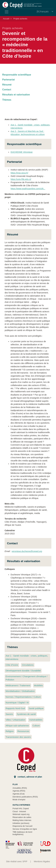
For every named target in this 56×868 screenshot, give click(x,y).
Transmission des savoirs (18, 737)
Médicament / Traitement (18, 685)
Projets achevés (20, 19)
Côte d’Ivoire (12, 665)
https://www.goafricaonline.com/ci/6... (28, 189)
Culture (36, 726)
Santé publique (36, 708)
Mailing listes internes (22, 820)
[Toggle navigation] (7, 12)
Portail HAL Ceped (21, 808)
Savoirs (9, 714)
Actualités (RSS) (20, 788)
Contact (7, 90)
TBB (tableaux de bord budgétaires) (22, 833)
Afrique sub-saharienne (17, 726)
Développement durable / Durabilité (23, 671)
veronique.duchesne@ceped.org (27, 551)
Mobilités (38, 685)
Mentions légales (42, 861)
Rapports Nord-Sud (15, 708)
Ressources (23, 731)
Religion (10, 731)
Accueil (6, 19)
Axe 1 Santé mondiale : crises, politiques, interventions (27, 657)
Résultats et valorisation (16, 95)
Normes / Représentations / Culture (23, 697)
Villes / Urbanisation (15, 720)
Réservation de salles (22, 817)
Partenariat (9, 80)
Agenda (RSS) (19, 791)
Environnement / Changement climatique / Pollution (26, 678)
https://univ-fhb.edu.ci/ (21, 179)
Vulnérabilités (36, 720)
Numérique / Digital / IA (17, 703)
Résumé (7, 85)
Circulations (28, 665)
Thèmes (7, 100)
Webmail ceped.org (21, 814)
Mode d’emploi (19, 800)
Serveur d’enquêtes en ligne (25, 829)
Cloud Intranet (19, 811)
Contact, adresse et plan (28, 777)
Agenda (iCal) (19, 794)
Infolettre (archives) (21, 823)
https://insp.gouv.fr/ (19, 173)
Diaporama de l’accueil (22, 826)
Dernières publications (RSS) (25, 797)
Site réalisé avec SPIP (17, 861)
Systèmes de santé (26, 714)
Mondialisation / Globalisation (20, 691)
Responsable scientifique (17, 75)
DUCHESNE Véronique (22, 152)
